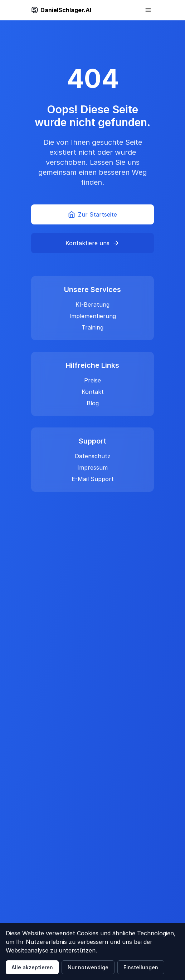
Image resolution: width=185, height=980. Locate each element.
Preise (92, 380)
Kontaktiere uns (92, 243)
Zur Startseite (92, 214)
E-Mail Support (93, 479)
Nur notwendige (88, 967)
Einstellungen (141, 967)
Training (92, 327)
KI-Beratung (92, 305)
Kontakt (93, 392)
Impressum (92, 467)
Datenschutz (93, 456)
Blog (93, 403)
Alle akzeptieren (32, 967)
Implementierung (93, 316)
